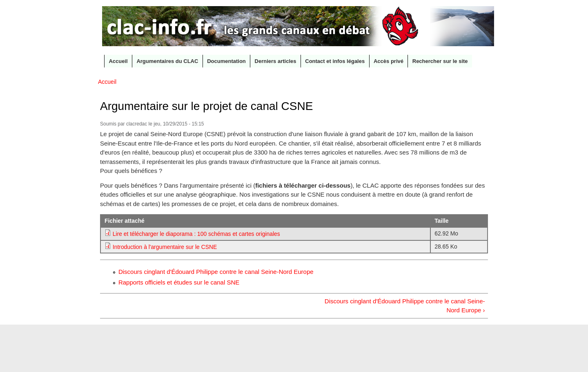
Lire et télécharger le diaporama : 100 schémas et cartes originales (196, 234)
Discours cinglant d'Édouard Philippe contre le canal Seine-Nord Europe (216, 272)
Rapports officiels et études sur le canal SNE (179, 282)
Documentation (226, 61)
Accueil (118, 61)
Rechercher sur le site (440, 61)
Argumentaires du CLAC (167, 61)
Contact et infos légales (335, 61)
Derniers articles (276, 61)
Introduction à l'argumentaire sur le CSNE (165, 247)
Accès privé (389, 61)
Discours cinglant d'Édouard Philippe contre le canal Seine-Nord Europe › (405, 306)
